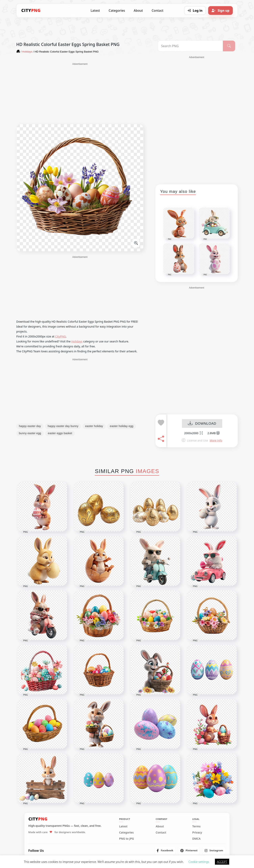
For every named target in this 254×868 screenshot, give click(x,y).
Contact (157, 11)
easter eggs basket (60, 433)
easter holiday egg (122, 426)
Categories (117, 11)
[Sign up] (220, 11)
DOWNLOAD (202, 424)
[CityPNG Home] (31, 11)
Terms (196, 826)
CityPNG (61, 336)
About (138, 11)
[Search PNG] (190, 46)
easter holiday (94, 426)
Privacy (197, 833)
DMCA (196, 839)
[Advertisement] (80, 94)
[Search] (229, 46)
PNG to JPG (127, 839)
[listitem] (165, 851)
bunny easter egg (30, 433)
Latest (95, 11)
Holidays (77, 341)
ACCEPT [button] (222, 862)
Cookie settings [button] (199, 862)
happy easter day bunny (63, 426)
